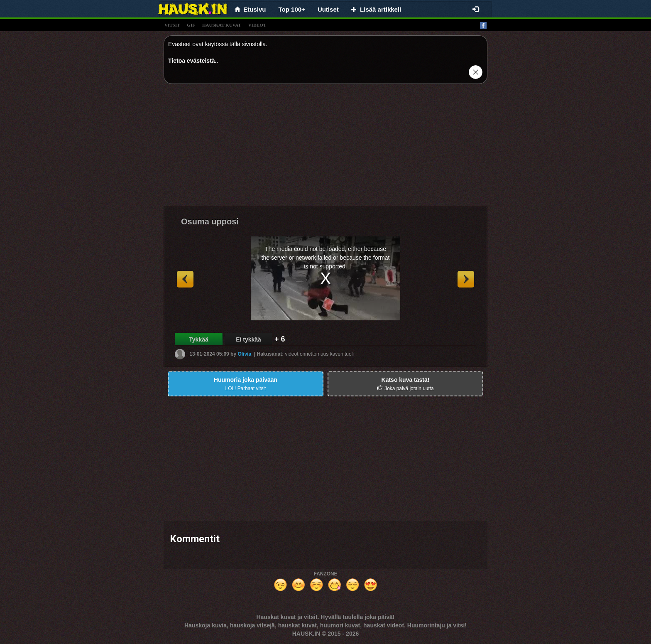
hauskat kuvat (222, 25)
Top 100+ (292, 9)
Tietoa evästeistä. (192, 61)
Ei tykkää (248, 339)
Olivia (244, 354)
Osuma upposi (210, 221)
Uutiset (328, 9)
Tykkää (198, 339)
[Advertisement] (325, 148)
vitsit (172, 25)
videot (257, 25)
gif (191, 25)
